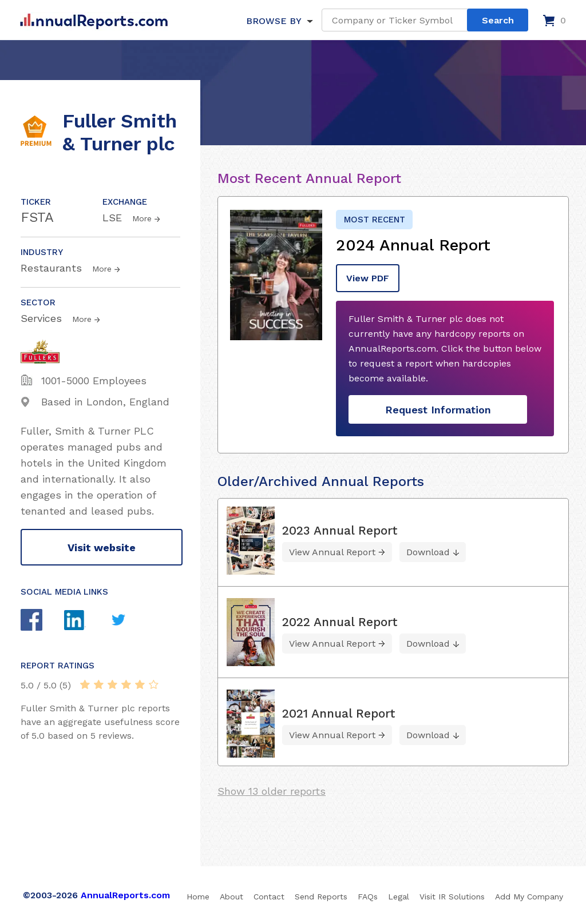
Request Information (438, 410)
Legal (399, 897)
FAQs (368, 897)
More (142, 218)
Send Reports (321, 897)
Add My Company (529, 897)
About (231, 897)
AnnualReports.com (125, 895)
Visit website (102, 547)
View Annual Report (332, 552)
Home (198, 897)
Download (428, 552)
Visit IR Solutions (452, 897)
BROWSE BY (274, 21)
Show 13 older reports (272, 791)
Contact (269, 897)
